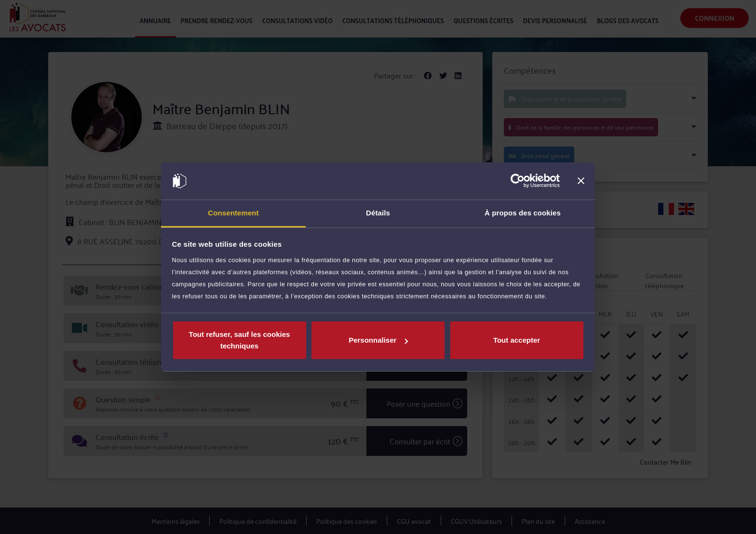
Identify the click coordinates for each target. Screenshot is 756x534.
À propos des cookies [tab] (523, 213)
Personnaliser (378, 340)
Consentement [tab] (233, 213)
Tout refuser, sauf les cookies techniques (240, 340)
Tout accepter (517, 340)
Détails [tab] (378, 213)
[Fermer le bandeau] (581, 181)
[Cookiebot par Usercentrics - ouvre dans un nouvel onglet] (518, 181)
